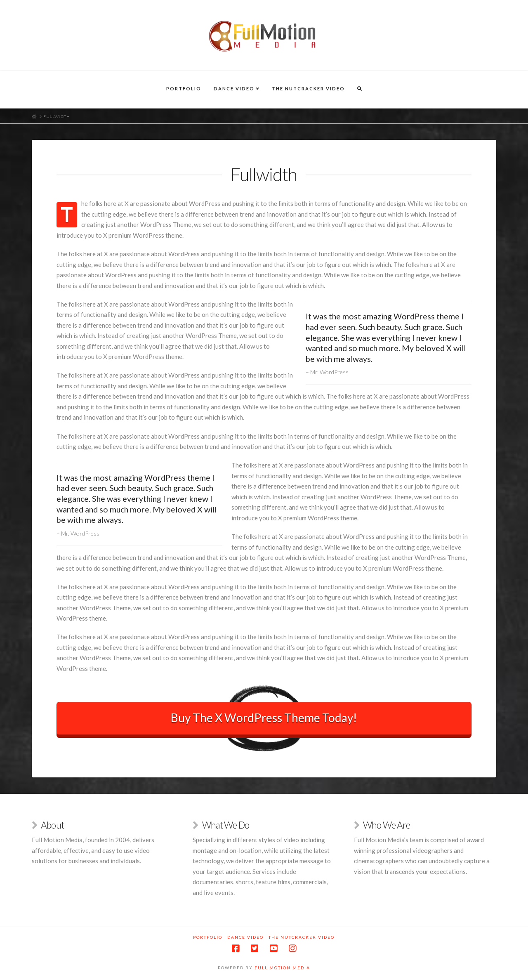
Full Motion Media (282, 968)
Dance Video (245, 937)
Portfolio (208, 937)
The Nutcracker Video (302, 937)
